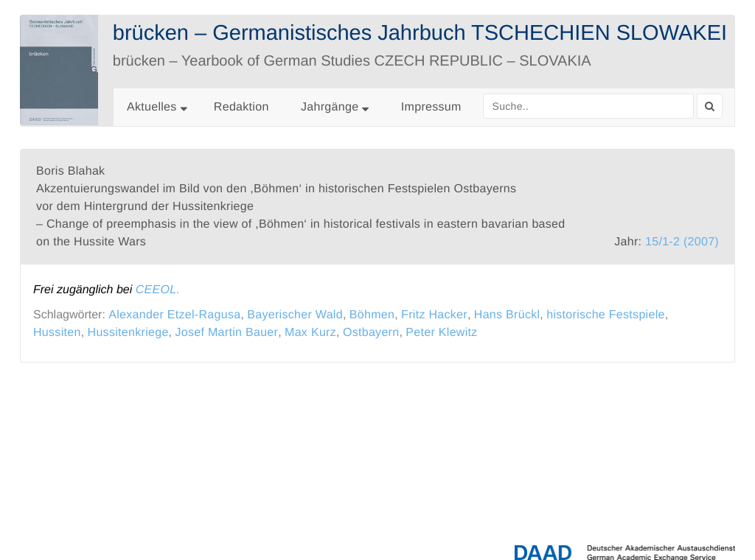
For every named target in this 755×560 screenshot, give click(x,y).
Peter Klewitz (441, 333)
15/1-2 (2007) (682, 242)
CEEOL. (158, 290)
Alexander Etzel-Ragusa (174, 315)
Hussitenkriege (128, 333)
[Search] (710, 106)
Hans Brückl (507, 315)
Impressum (431, 107)
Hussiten (57, 333)
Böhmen (372, 315)
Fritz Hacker (434, 315)
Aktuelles (152, 107)
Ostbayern (371, 333)
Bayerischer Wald (295, 315)
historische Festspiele (605, 315)
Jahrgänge (335, 107)
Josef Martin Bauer (226, 333)
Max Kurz (310, 333)
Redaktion (241, 107)
